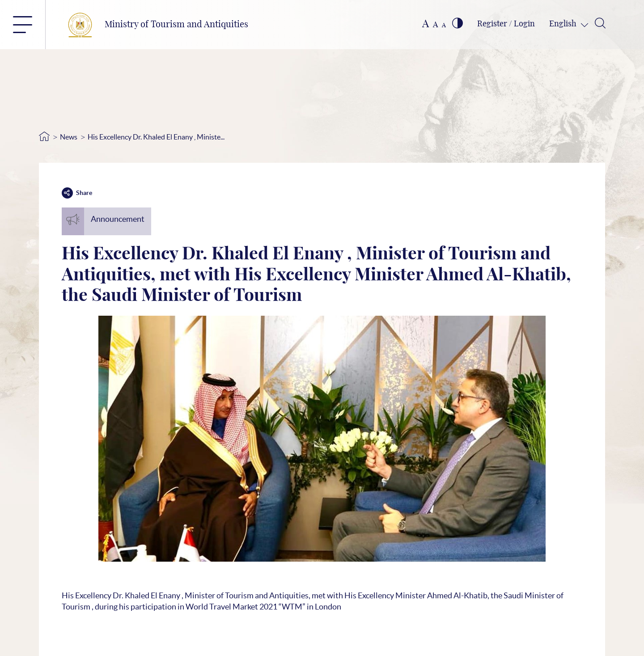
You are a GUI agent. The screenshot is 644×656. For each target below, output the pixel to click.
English (564, 24)
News (69, 137)
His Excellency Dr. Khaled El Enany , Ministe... (156, 137)
